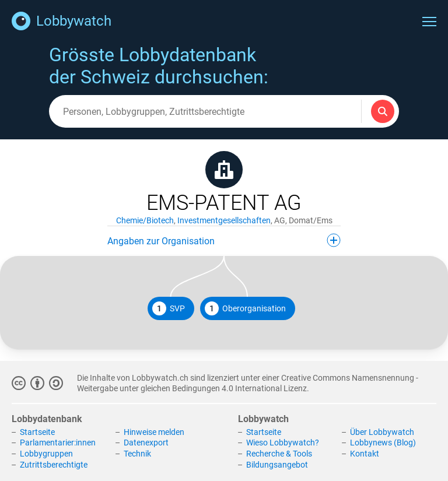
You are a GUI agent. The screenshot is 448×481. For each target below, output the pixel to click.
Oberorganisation (245, 308)
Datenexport (146, 443)
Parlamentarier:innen (58, 443)
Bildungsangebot (277, 465)
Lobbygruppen (46, 454)
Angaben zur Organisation (224, 240)
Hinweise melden (154, 432)
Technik (137, 454)
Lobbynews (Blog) (383, 443)
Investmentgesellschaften (224, 220)
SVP (169, 308)
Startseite (37, 432)
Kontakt (365, 454)
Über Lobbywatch (382, 432)
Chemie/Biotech (145, 220)
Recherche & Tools (279, 454)
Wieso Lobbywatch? (283, 443)
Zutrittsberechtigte (54, 465)
